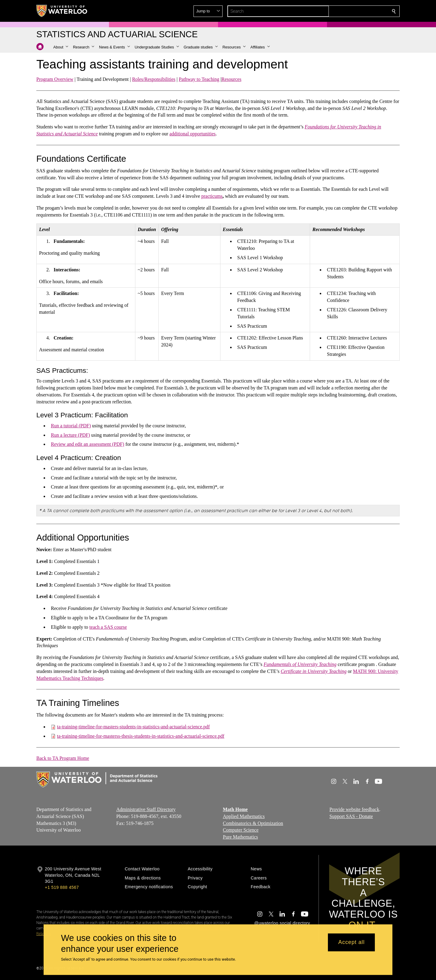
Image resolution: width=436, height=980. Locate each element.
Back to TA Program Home (63, 758)
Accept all (351, 942)
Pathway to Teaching (199, 79)
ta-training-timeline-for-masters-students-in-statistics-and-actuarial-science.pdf (133, 727)
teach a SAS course (108, 627)
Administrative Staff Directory (146, 809)
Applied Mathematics (244, 816)
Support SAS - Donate (351, 816)
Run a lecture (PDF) (70, 435)
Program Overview (55, 79)
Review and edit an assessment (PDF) (88, 444)
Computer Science (241, 830)
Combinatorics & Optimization (253, 823)
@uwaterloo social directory (282, 923)
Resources (231, 79)
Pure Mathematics (240, 837)
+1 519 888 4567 (62, 887)
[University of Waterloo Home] (62, 11)
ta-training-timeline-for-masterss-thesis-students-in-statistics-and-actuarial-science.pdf (141, 736)
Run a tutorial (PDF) (71, 426)
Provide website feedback (354, 809)
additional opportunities (193, 134)
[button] (350, 11)
